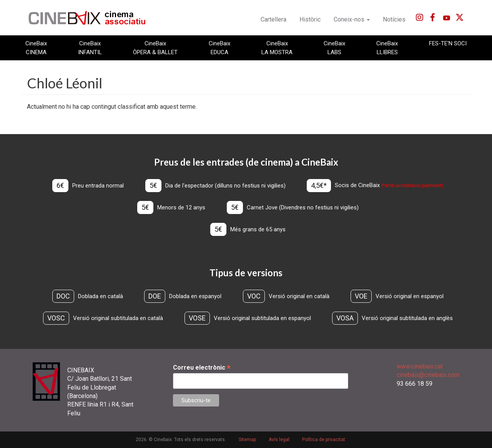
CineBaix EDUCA (219, 48)
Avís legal (279, 440)
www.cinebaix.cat (420, 366)
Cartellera (273, 19)
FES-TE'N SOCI (448, 43)
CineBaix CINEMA (36, 48)
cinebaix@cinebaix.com (428, 375)
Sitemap (247, 440)
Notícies (394, 19)
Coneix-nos (352, 19)
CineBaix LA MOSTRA (277, 48)
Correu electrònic (202, 368)
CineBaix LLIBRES (387, 48)
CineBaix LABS (334, 48)
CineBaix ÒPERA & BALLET (155, 48)
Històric (310, 19)
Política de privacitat (324, 440)
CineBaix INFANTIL (90, 48)
